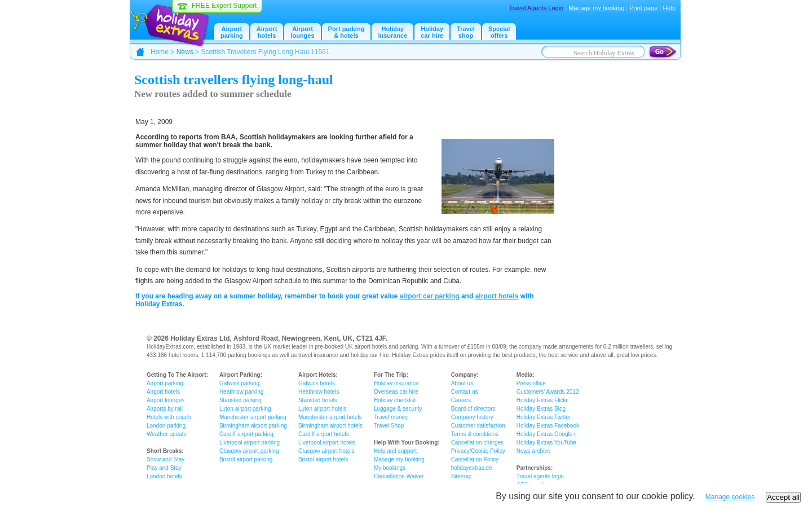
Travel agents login (540, 476)
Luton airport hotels (323, 409)
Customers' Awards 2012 (548, 392)
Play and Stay (164, 468)
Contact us (465, 392)
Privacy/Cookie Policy (478, 451)
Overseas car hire (396, 392)
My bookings (390, 468)
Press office (531, 383)
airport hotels (497, 296)
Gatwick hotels (317, 383)
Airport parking (165, 383)
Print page (643, 8)
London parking (166, 426)
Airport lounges (302, 32)
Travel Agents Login (536, 8)
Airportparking (232, 32)
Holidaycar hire (432, 32)
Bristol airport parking (246, 459)
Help (669, 8)
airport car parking (430, 296)
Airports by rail (165, 409)
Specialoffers (499, 32)
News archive (533, 451)
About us (462, 383)
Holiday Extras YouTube (546, 443)
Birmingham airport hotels (330, 426)
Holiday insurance (392, 32)
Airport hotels (267, 32)
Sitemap (462, 476)
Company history (472, 417)
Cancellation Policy (475, 459)
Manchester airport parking (253, 417)
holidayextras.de (472, 468)
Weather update (167, 434)
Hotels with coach (169, 417)
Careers (461, 400)
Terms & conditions (475, 434)
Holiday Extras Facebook (548, 426)
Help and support (395, 451)
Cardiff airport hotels (324, 434)
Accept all (783, 497)
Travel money (391, 417)
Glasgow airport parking (249, 451)
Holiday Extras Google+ (546, 434)
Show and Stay (166, 459)
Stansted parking (240, 400)
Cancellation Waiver (399, 476)
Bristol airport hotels (323, 459)
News (185, 52)
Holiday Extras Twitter (544, 417)
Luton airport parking (245, 409)
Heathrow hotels (319, 392)
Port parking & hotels (347, 32)
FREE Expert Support (224, 6)
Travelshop (466, 32)
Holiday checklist (395, 400)
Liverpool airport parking (250, 443)
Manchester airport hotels (330, 417)
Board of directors (473, 409)
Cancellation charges (477, 443)
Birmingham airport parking (253, 426)
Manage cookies (730, 497)
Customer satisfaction (478, 426)
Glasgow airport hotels (326, 451)
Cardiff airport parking (246, 434)
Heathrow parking (241, 392)
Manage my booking (596, 8)
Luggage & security (398, 409)
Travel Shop (389, 426)
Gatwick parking (239, 383)
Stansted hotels (318, 400)
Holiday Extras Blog (541, 409)
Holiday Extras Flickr (542, 400)
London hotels (164, 476)
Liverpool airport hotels (327, 443)
